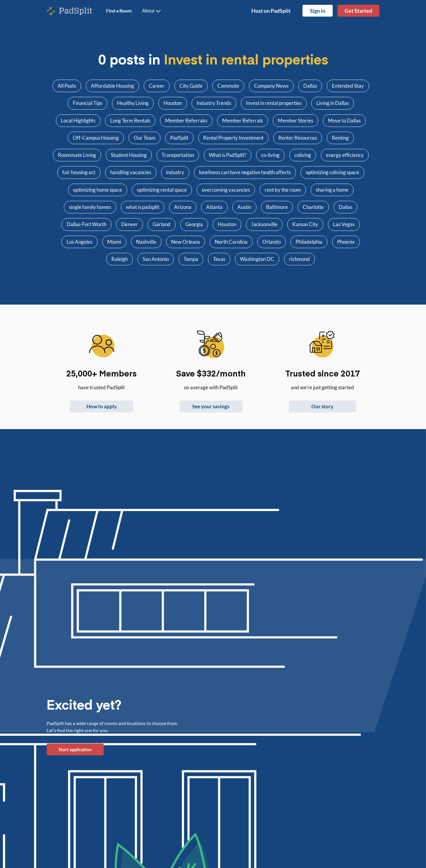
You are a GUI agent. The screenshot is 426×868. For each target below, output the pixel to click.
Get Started (358, 11)
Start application (75, 749)
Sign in (318, 11)
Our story (322, 406)
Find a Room (119, 11)
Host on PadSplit (271, 11)
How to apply (102, 406)
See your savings (211, 406)
